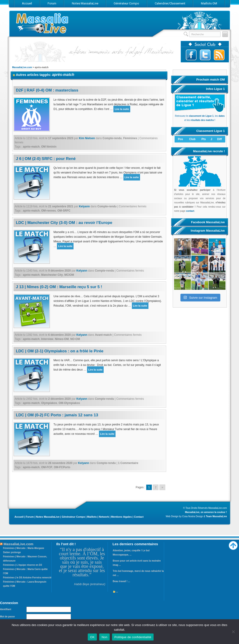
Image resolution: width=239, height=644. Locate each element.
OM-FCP (47, 467)
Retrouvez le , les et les (200, 116)
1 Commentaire (128, 463)
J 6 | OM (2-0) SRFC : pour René (46, 159)
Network (104, 517)
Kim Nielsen (87, 138)
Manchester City (52, 275)
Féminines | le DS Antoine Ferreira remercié (27, 578)
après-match (31, 147)
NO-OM (75, 339)
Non (104, 637)
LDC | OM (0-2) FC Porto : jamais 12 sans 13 (57, 415)
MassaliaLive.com (42, 23)
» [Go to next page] (162, 487)
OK (92, 637)
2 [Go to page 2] (156, 487)
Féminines (130, 138)
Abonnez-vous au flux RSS (219, 55)
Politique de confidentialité (133, 637)
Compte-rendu (112, 138)
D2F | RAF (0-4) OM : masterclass (47, 90)
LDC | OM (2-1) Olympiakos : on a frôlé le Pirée (60, 351)
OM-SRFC (64, 211)
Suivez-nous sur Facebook (191, 55)
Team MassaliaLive (216, 516)
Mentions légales (121, 517)
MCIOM (69, 275)
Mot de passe (7, 617)
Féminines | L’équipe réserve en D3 (23, 565)
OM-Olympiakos (69, 403)
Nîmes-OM (62, 339)
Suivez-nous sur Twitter (205, 55)
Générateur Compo (73, 517)
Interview (47, 339)
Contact (139, 517)
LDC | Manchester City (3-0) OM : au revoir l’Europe (64, 223)
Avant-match (103, 335)
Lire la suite (122, 109)
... (116, 592)
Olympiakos (49, 403)
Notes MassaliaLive (48, 517)
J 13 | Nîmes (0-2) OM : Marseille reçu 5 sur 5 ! (59, 287)
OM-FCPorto (62, 467)
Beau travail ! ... (121, 581)
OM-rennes (48, 211)
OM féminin (49, 147)
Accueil (19, 517)
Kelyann (84, 206)
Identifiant (6, 609)
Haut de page (233, 544)
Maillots (92, 517)
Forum (30, 517)
